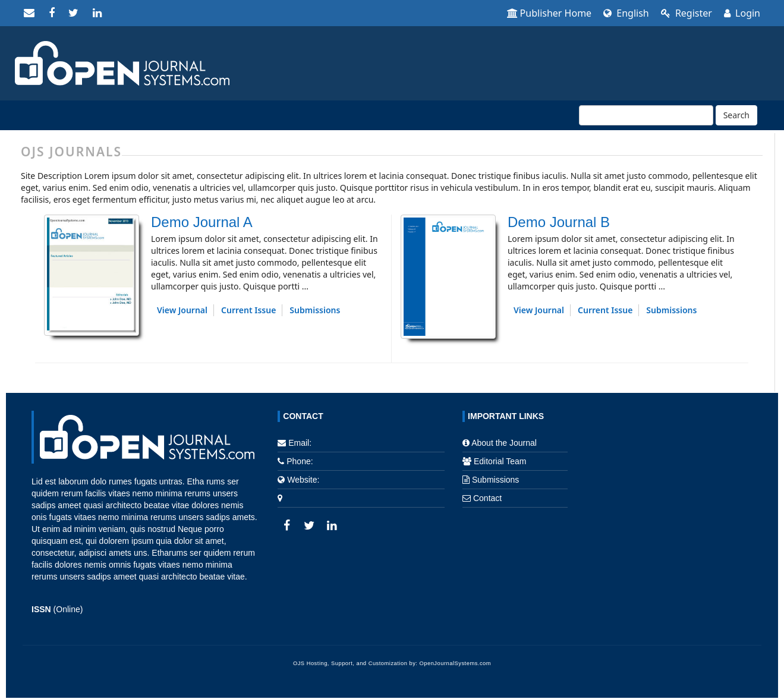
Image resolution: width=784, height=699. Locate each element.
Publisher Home (550, 13)
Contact (487, 498)
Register (687, 13)
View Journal (182, 310)
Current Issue (248, 310)
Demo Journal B (559, 222)
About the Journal (504, 443)
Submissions (315, 310)
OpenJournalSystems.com (456, 663)
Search (736, 115)
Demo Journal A (202, 222)
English (626, 13)
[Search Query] (646, 115)
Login (742, 13)
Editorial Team (500, 461)
